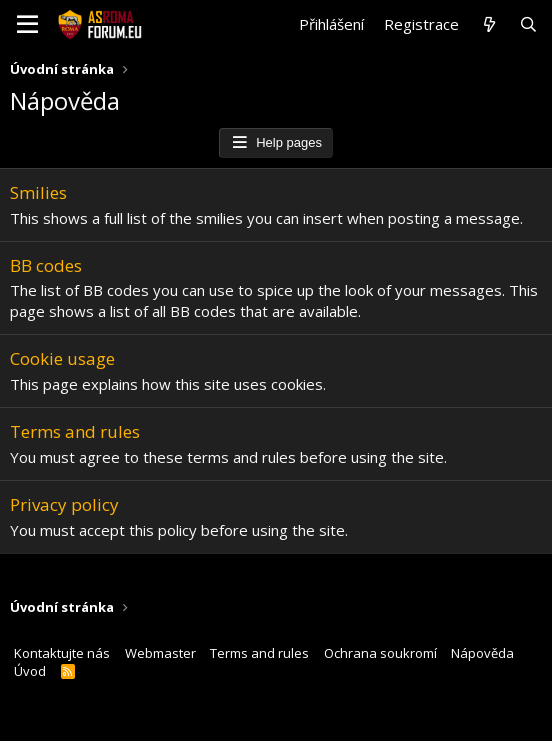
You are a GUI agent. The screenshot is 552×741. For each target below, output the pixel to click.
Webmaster (160, 653)
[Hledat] (528, 24)
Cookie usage (62, 358)
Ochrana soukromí (380, 653)
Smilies (38, 192)
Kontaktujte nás (62, 653)
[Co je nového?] (488, 24)
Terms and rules (75, 431)
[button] (27, 25)
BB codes (46, 265)
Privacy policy (64, 504)
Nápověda (482, 653)
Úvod (30, 671)
